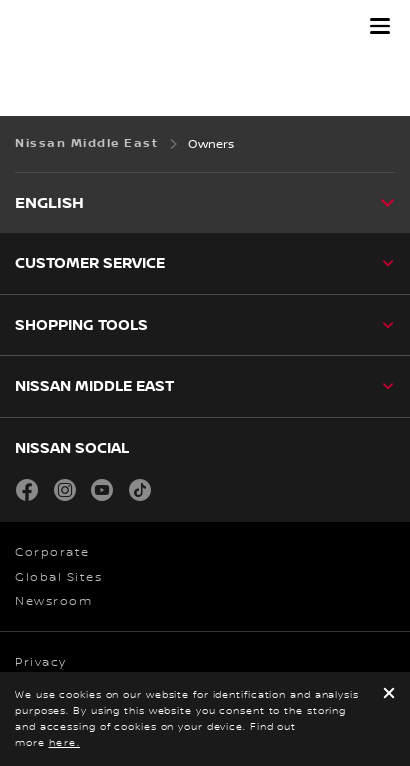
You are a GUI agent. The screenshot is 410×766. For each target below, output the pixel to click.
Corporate (52, 552)
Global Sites (58, 577)
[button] (380, 26)
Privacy (41, 662)
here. (65, 742)
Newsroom (53, 601)
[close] (389, 694)
